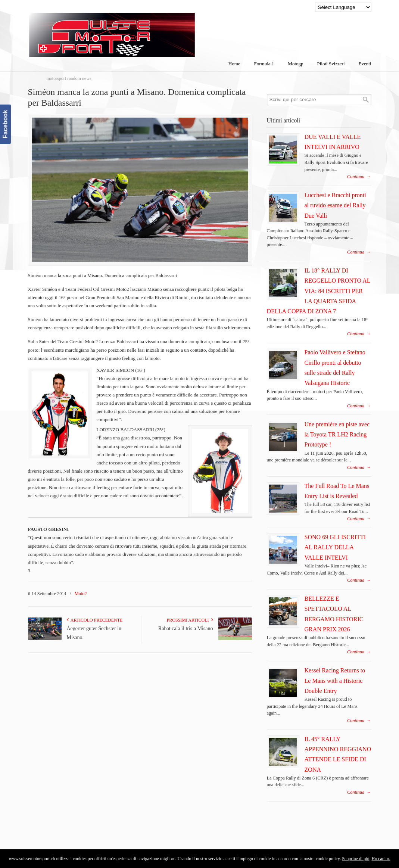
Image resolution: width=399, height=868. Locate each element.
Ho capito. (381, 859)
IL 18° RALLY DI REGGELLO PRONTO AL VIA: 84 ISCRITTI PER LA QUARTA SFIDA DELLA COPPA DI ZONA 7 (319, 291)
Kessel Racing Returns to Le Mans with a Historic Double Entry (335, 681)
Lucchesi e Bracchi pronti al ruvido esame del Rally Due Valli (335, 205)
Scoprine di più (356, 859)
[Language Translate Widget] (343, 7)
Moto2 (81, 594)
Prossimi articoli (190, 620)
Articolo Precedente (95, 620)
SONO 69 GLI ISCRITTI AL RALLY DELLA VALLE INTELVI (335, 547)
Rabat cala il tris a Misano (186, 629)
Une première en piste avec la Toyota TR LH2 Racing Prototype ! (337, 435)
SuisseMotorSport (143, 30)
